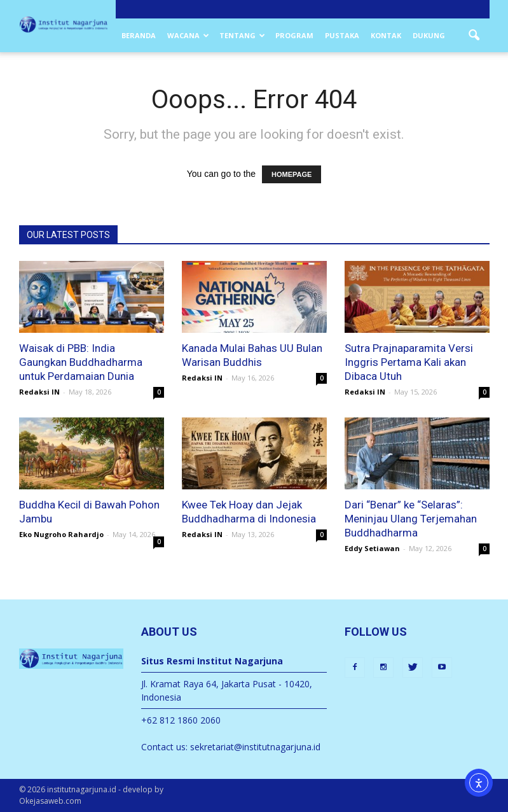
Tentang (242, 35)
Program (294, 35)
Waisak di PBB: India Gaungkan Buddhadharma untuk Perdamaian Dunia (81, 362)
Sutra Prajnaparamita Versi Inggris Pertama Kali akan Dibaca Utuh (409, 362)
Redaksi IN (39, 392)
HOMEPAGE (292, 174)
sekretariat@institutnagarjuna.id (255, 747)
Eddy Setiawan (372, 548)
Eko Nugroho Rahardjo (61, 534)
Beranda (139, 35)
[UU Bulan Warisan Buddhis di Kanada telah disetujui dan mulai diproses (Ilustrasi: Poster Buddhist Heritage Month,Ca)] (254, 297)
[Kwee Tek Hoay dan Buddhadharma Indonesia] (254, 453)
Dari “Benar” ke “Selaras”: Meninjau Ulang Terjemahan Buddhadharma (411, 519)
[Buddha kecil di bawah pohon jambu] (92, 453)
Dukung (429, 35)
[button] (474, 36)
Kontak (386, 35)
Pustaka (342, 35)
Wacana (188, 35)
